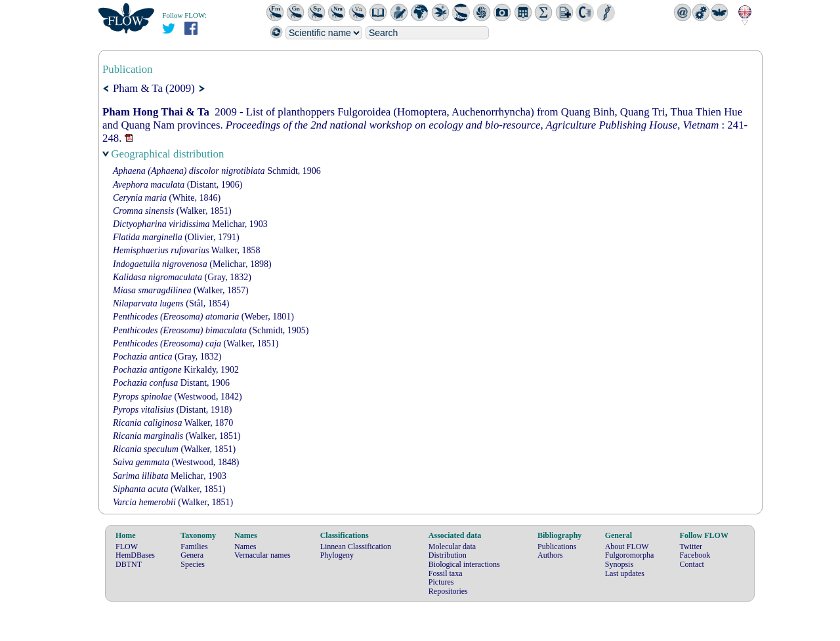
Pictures (441, 582)
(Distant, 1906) (178, 185)
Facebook (695, 555)
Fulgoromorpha (630, 555)
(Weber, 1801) (203, 317)
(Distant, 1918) (172, 410)
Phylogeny (337, 555)
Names (245, 547)
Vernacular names (262, 555)
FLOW (127, 547)
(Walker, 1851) (172, 211)
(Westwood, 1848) (176, 462)
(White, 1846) (167, 198)
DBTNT (129, 564)
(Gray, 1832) (182, 277)
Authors (550, 555)
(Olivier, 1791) (176, 237)
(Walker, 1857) (181, 290)
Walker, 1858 (186, 250)
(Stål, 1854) (171, 303)
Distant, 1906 (171, 383)
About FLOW (627, 547)
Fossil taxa (446, 573)
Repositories (448, 591)
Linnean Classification (356, 547)
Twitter (691, 547)
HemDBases (135, 555)
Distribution (448, 555)
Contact (692, 564)
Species (193, 564)
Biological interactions (464, 564)
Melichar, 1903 (190, 224)
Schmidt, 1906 (217, 171)
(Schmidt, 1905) (211, 330)
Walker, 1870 (173, 423)
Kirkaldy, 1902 (176, 370)
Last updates (625, 573)
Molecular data (452, 547)
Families (194, 547)
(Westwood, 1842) (178, 397)
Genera (192, 555)
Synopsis (619, 564)
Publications (557, 547)
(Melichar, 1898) (192, 264)
